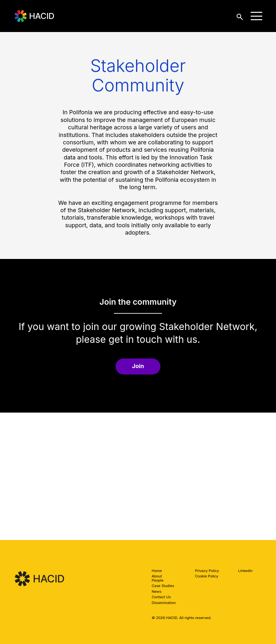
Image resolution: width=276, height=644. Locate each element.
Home (157, 571)
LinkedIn (245, 571)
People (158, 580)
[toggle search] (240, 16)
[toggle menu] (256, 16)
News (157, 592)
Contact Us (161, 597)
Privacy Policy (207, 571)
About (157, 576)
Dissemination (164, 603)
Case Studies (163, 586)
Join (138, 366)
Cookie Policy (207, 576)
